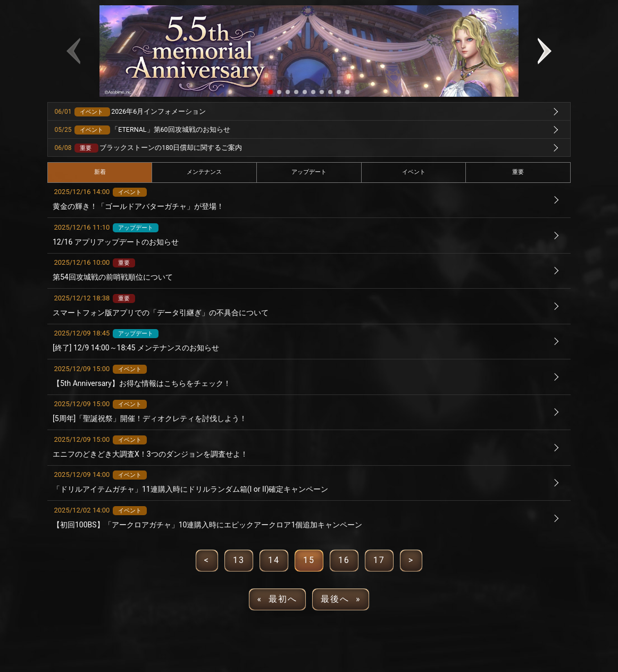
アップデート (309, 172)
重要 (518, 172)
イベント (414, 172)
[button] (271, 92)
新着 (100, 172)
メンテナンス (204, 172)
